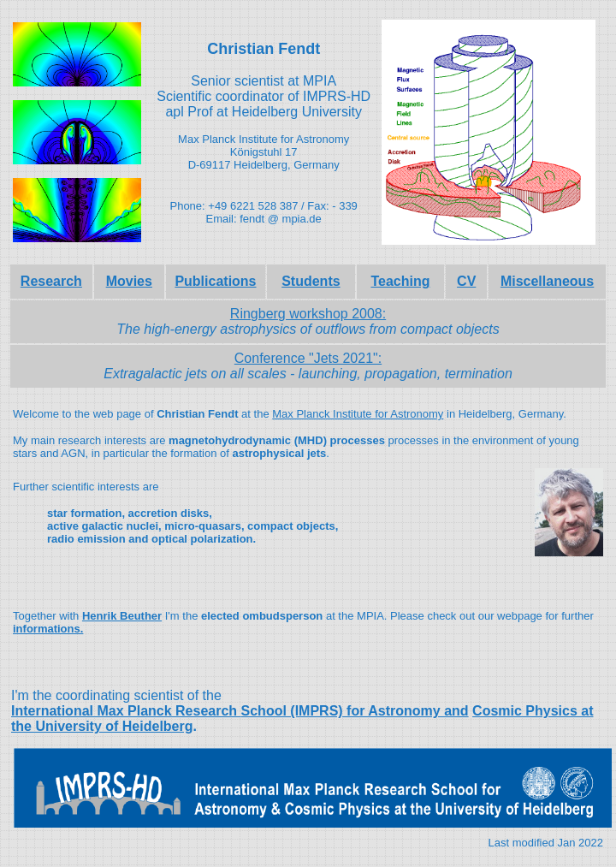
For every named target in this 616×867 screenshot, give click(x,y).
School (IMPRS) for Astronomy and (355, 711)
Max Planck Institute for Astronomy (358, 414)
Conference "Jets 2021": (308, 358)
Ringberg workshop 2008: (308, 314)
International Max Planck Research (126, 711)
